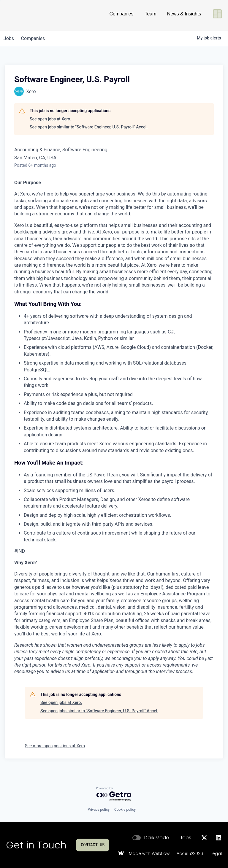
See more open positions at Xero (55, 746)
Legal (216, 854)
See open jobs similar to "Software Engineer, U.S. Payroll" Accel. (89, 127)
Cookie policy (125, 810)
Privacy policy (99, 810)
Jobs (185, 838)
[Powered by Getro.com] (114, 794)
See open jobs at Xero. (50, 119)
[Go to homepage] (26, 16)
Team (150, 16)
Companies (122, 16)
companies (37, 38)
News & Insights (184, 16)
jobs (10, 38)
